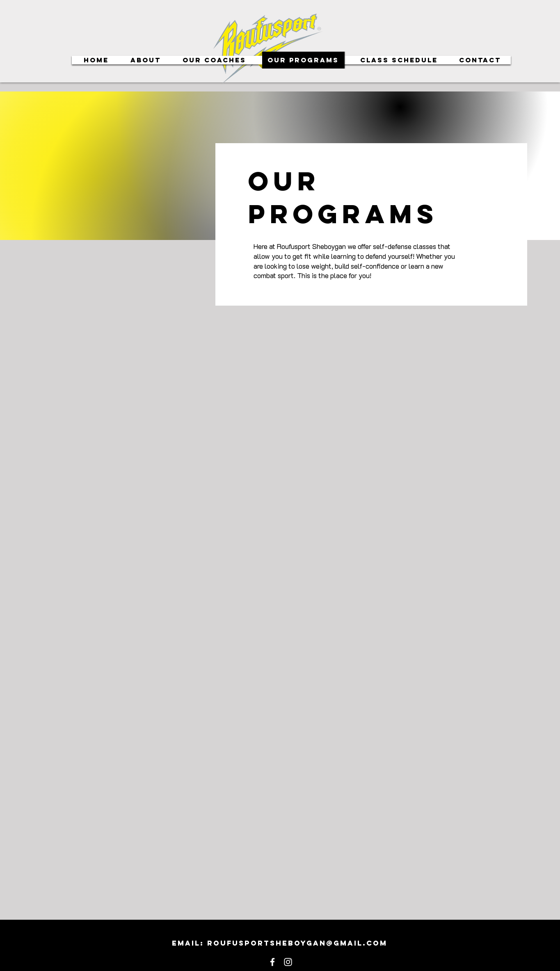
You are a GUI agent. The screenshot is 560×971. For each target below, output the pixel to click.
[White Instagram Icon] (288, 962)
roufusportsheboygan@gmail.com (297, 943)
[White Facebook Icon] (272, 962)
